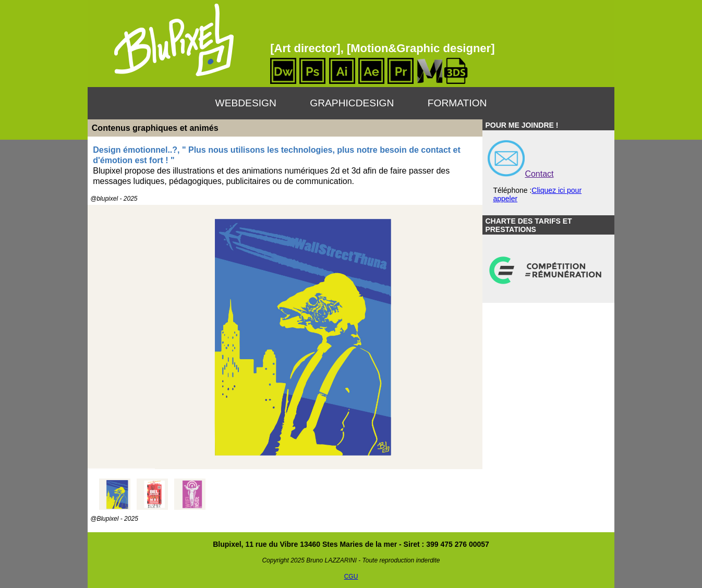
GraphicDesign (352, 103)
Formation (457, 103)
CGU (351, 577)
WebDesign (246, 103)
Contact (539, 174)
